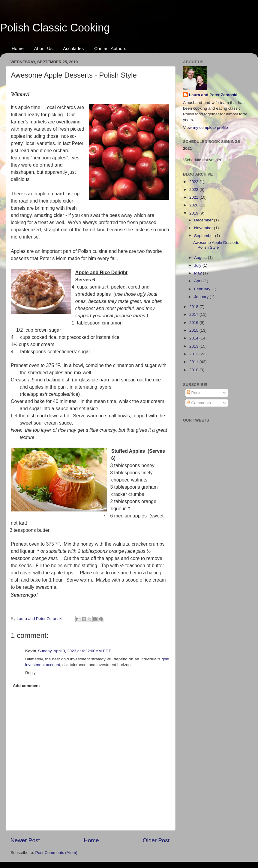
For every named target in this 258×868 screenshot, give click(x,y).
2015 (194, 330)
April (199, 281)
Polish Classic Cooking (55, 28)
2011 (194, 362)
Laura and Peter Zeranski (213, 95)
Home (18, 48)
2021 (194, 197)
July (198, 265)
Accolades (73, 48)
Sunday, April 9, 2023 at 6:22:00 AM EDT (75, 651)
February (203, 289)
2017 (194, 314)
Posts (194, 393)
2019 (194, 213)
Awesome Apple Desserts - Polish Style (217, 245)
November (204, 228)
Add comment (26, 686)
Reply (30, 673)
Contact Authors (110, 48)
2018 (194, 307)
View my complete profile (205, 127)
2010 (194, 370)
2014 (194, 338)
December (204, 220)
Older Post (156, 840)
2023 (194, 182)
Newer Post (25, 840)
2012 (194, 354)
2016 (194, 323)
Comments (199, 403)
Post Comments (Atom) (56, 853)
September (205, 236)
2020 (194, 205)
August (201, 258)
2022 (194, 190)
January (202, 297)
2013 (194, 346)
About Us (43, 48)
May (198, 273)
